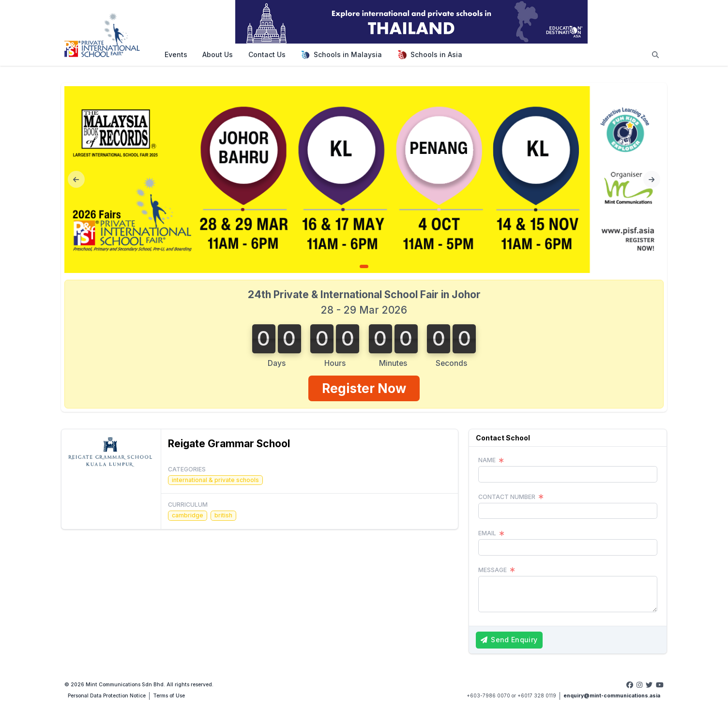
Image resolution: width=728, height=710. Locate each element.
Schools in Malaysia (341, 55)
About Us (218, 54)
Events (176, 54)
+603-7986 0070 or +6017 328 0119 (511, 696)
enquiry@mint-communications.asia (612, 696)
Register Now (364, 388)
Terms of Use (169, 696)
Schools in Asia (430, 55)
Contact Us (267, 54)
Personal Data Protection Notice (107, 696)
